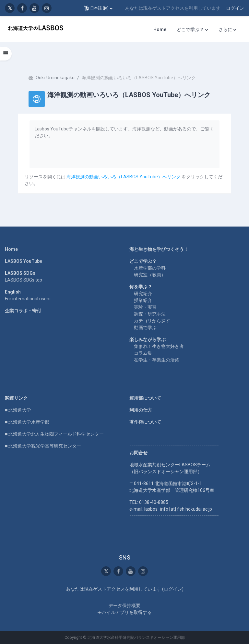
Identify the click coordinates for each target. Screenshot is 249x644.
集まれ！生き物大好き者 (159, 346)
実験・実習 (145, 307)
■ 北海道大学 (18, 410)
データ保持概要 (124, 605)
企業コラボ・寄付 (23, 311)
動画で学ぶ (145, 328)
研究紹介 (143, 294)
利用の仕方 (141, 410)
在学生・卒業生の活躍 (157, 360)
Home (11, 249)
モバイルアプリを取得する (124, 612)
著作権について (145, 422)
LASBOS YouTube (24, 261)
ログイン (235, 8)
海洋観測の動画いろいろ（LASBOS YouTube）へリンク (124, 177)
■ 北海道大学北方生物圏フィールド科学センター (54, 434)
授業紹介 (143, 300)
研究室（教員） (150, 275)
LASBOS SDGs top (24, 280)
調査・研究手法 (150, 314)
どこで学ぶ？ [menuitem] (190, 29)
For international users (28, 299)
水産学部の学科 (150, 268)
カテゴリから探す (152, 321)
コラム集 (143, 353)
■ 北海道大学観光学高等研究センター (43, 446)
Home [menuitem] (160, 29)
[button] (98, 8)
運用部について (145, 398)
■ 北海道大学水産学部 (27, 422)
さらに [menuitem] (225, 29)
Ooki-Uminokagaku (55, 78)
